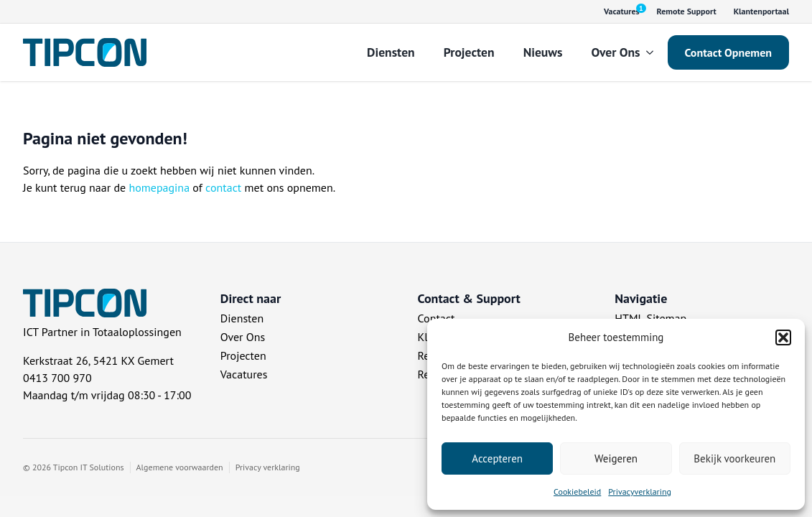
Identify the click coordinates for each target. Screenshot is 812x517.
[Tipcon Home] (85, 52)
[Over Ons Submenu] (654, 52)
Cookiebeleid (577, 492)
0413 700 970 (57, 378)
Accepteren (497, 458)
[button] (783, 337)
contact (223, 187)
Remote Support (687, 11)
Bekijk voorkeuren (734, 458)
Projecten (469, 52)
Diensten (391, 52)
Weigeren (616, 458)
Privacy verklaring (268, 467)
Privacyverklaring (640, 492)
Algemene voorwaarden (180, 467)
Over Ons (615, 52)
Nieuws (543, 52)
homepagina (159, 187)
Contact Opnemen (729, 52)
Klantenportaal (761, 11)
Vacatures (244, 374)
